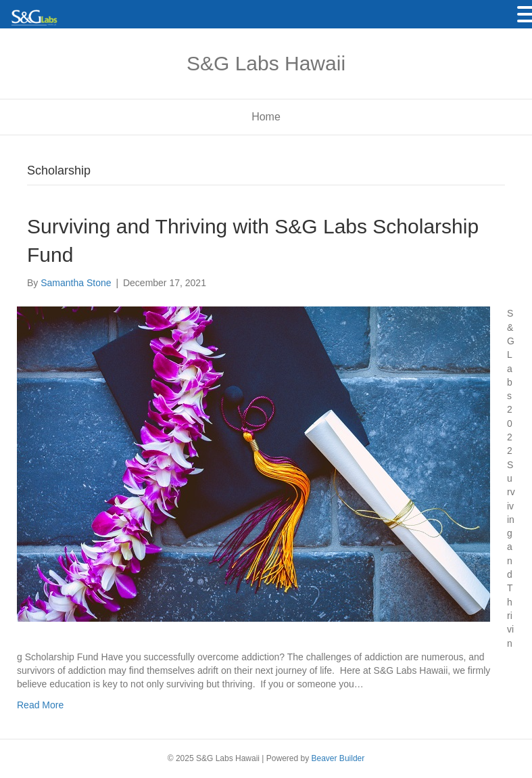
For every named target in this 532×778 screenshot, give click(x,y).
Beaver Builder (338, 758)
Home (266, 117)
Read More (40, 705)
